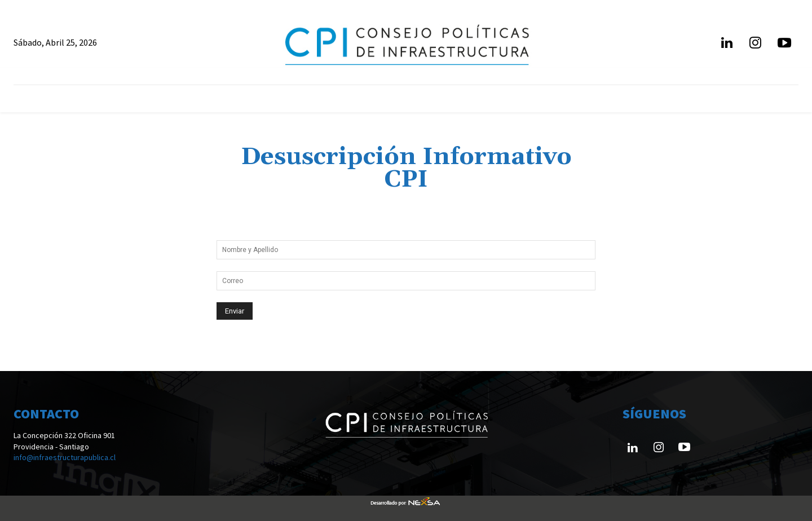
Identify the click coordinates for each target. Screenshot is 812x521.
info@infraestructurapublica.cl (65, 457)
